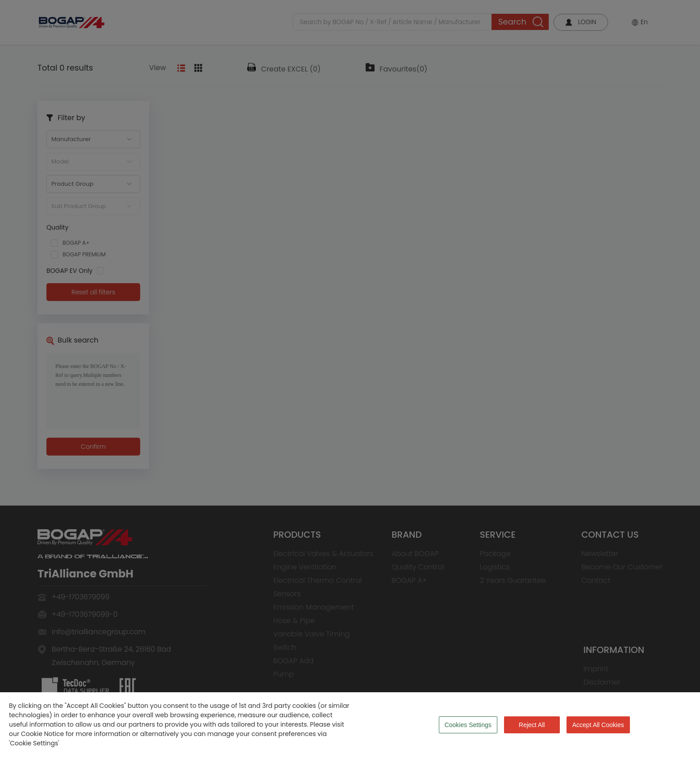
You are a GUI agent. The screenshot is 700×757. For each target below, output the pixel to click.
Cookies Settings (468, 725)
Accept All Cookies (598, 725)
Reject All (532, 725)
